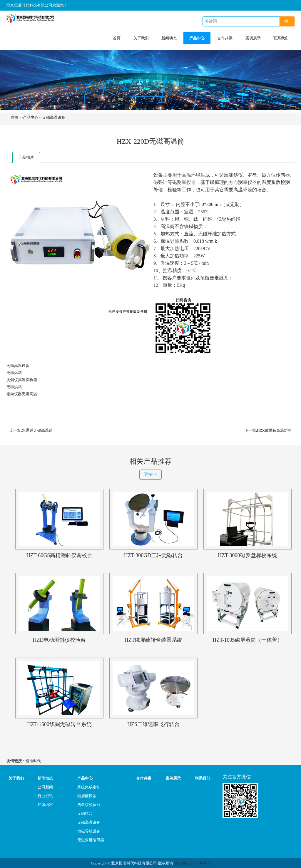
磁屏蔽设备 (87, 795)
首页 (117, 38)
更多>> (150, 474)
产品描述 (26, 157)
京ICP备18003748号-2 (192, 862)
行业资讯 (45, 795)
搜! (287, 21)
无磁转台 (85, 813)
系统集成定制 (89, 786)
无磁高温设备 (54, 117)
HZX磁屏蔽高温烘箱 (274, 430)
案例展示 (253, 38)
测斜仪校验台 (89, 804)
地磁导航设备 (89, 830)
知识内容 (45, 804)
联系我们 (281, 38)
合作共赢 (225, 38)
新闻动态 (169, 38)
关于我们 (141, 38)
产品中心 (197, 38)
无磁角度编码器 (91, 839)
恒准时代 (33, 760)
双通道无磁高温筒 (37, 430)
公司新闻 (45, 786)
